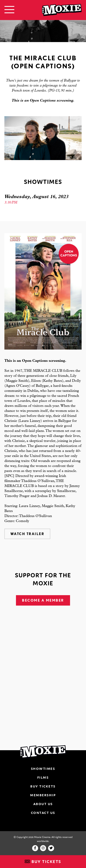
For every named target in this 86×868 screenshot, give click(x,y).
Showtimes (43, 769)
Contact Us (43, 813)
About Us (43, 804)
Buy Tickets (43, 862)
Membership (43, 795)
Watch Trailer (27, 534)
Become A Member (43, 600)
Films (43, 777)
